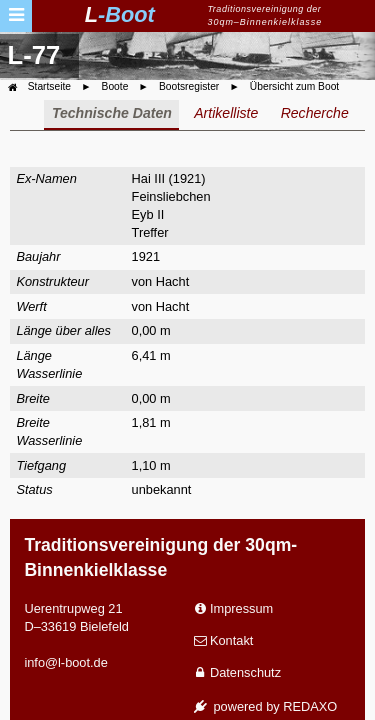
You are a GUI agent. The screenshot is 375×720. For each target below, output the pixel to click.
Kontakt (231, 640)
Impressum (241, 608)
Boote (115, 86)
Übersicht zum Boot (294, 86)
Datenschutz (245, 672)
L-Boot (120, 14)
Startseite (49, 86)
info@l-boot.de (65, 662)
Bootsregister (189, 86)
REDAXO (310, 706)
